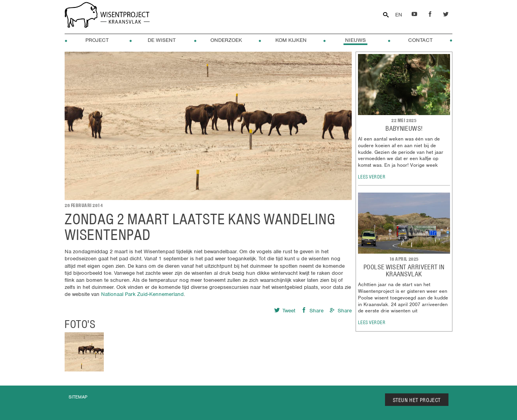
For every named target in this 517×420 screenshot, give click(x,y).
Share (312, 311)
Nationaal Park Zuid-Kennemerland (142, 294)
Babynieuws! (404, 128)
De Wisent (162, 40)
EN (399, 15)
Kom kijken (291, 40)
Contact (420, 40)
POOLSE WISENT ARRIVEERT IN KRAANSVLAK (404, 270)
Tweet (285, 311)
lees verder (372, 177)
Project (97, 40)
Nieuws (355, 40)
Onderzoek (226, 40)
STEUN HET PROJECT (417, 400)
